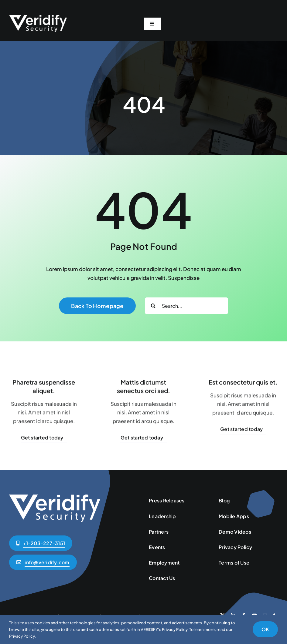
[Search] (153, 306)
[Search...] (186, 306)
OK (265, 629)
